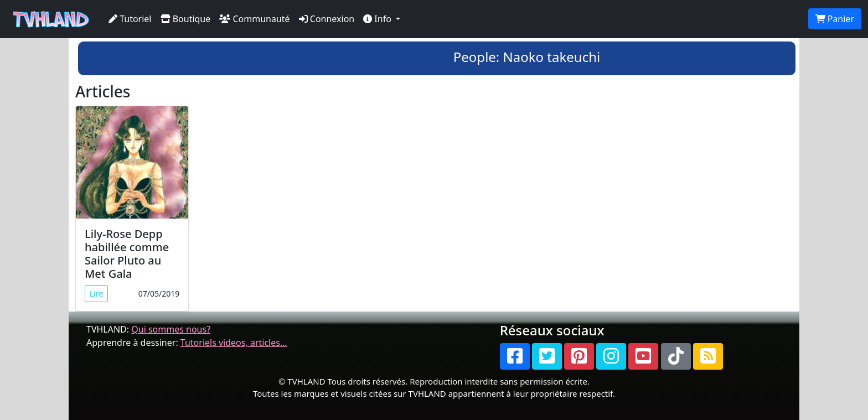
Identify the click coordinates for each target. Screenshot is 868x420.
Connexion (327, 19)
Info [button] (378, 19)
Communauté (254, 19)
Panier (835, 19)
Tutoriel (130, 19)
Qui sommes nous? (171, 329)
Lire (96, 294)
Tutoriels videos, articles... (234, 343)
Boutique (186, 19)
